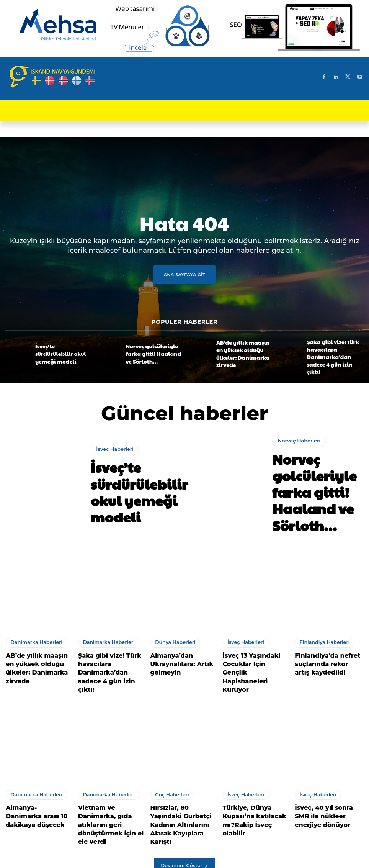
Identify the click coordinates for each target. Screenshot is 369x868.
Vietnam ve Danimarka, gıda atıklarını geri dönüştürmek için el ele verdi (109, 787)
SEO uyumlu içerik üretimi (181, 859)
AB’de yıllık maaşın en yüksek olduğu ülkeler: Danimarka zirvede (238, 353)
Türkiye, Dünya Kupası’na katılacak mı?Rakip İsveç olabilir (256, 783)
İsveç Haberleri (113, 461)
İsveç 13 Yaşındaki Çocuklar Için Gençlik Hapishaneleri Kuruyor (252, 648)
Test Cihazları (232, 859)
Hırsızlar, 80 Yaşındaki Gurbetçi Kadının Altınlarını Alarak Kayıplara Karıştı (180, 787)
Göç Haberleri (169, 765)
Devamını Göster (184, 820)
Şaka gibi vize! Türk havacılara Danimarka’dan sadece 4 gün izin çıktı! (334, 353)
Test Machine (270, 859)
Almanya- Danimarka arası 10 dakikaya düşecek (34, 783)
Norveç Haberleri (297, 456)
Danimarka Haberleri (33, 629)
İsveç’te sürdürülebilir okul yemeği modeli (61, 353)
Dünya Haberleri (172, 629)
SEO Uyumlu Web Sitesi (117, 859)
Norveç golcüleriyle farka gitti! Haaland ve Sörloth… (151, 353)
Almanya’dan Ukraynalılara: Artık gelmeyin (176, 648)
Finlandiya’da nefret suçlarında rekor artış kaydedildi (323, 648)
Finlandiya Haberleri (321, 629)
